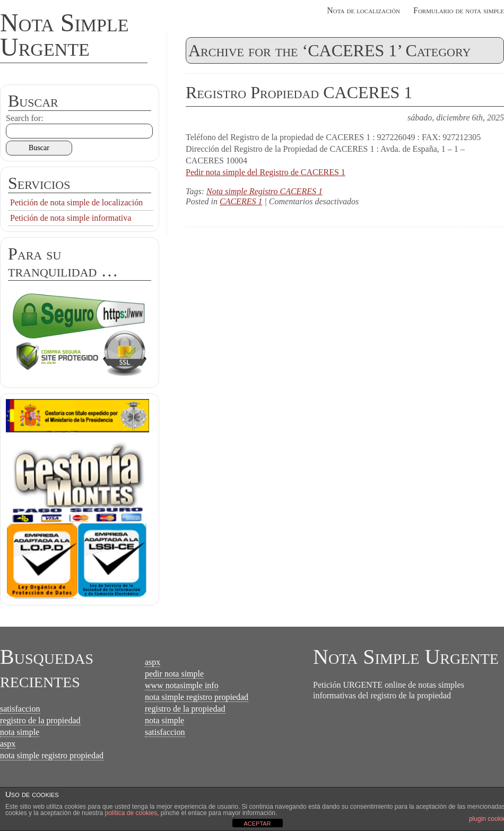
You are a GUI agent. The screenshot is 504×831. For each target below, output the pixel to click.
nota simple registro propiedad (52, 755)
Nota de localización (363, 10)
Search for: (25, 118)
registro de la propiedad (40, 720)
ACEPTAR (257, 824)
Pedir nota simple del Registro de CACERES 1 (266, 172)
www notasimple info (182, 685)
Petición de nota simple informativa (71, 218)
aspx (8, 744)
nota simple (20, 732)
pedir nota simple (174, 674)
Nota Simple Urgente (64, 35)
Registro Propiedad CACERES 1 (299, 92)
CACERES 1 (241, 201)
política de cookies (131, 813)
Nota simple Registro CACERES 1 (264, 191)
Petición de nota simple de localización (76, 202)
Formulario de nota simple (459, 10)
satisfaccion (20, 709)
